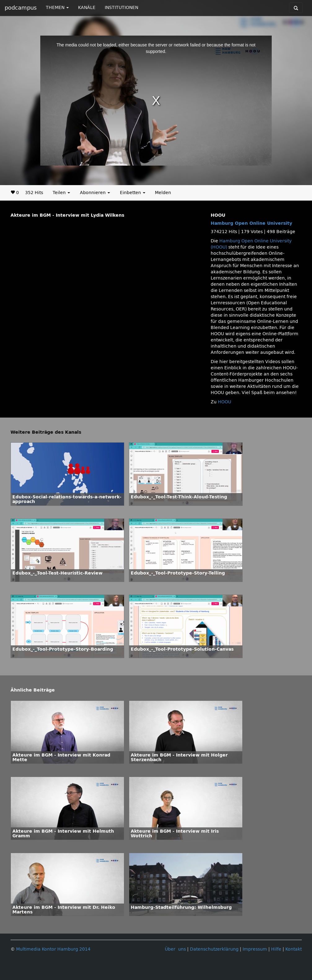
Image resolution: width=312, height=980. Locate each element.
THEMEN (57, 8)
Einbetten (133, 193)
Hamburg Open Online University (251, 223)
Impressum (255, 949)
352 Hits (34, 193)
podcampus (21, 8)
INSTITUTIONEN (121, 8)
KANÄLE (87, 8)
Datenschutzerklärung (214, 949)
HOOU (224, 402)
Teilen (61, 193)
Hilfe (276, 949)
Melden (163, 193)
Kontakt (294, 949)
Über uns (175, 949)
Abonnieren (95, 193)
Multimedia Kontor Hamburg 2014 (53, 949)
